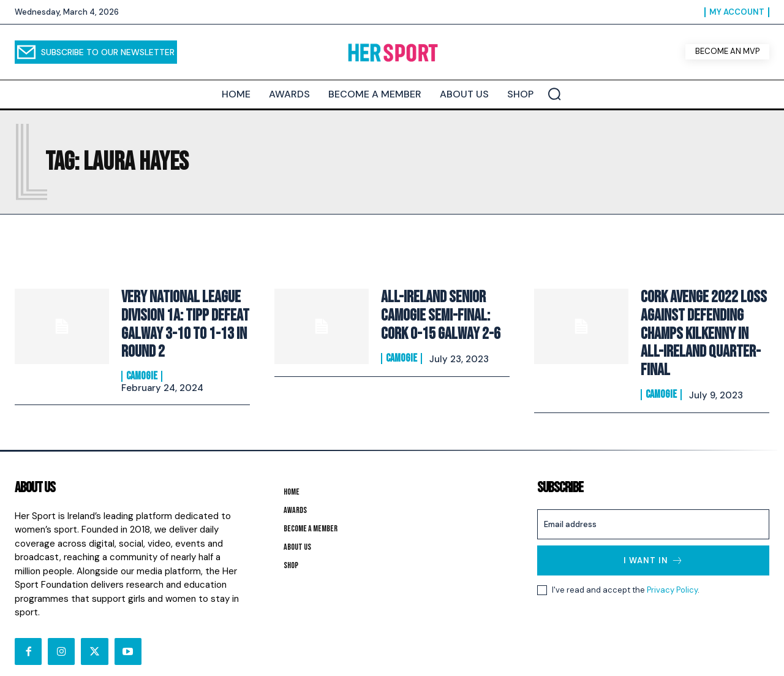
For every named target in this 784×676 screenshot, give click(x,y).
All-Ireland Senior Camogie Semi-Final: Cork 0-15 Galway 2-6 (445, 316)
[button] (554, 94)
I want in (654, 544)
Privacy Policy (672, 573)
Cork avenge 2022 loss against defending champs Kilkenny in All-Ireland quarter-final (701, 321)
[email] (653, 508)
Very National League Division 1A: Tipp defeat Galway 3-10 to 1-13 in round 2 (180, 321)
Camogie (142, 368)
